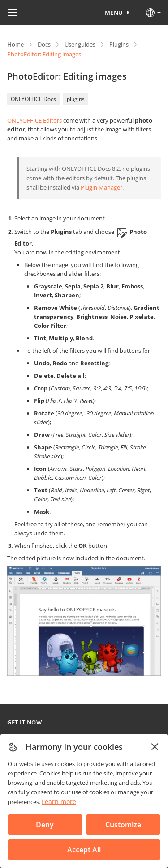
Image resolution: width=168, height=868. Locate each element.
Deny (45, 825)
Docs (44, 44)
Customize (123, 825)
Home (15, 44)
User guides (80, 44)
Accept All (84, 850)
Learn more (59, 802)
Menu (114, 13)
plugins (76, 99)
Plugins (119, 44)
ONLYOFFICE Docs (33, 99)
